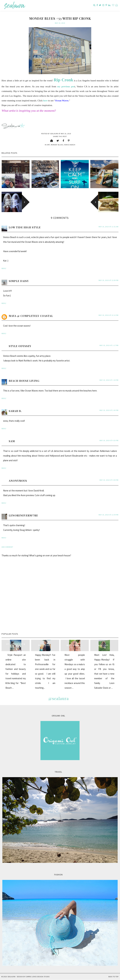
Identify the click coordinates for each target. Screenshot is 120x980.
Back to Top (113, 977)
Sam (12, 441)
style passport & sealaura (16, 645)
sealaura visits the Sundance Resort (16, 174)
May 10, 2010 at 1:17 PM (109, 345)
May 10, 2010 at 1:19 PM (109, 380)
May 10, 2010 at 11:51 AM (109, 227)
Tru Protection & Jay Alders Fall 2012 (104, 174)
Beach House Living (24, 381)
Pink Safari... (45, 645)
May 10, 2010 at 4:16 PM (109, 440)
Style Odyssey (20, 346)
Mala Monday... (75, 645)
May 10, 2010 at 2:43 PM (109, 410)
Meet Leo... (104, 645)
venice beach (70, 145)
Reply (4, 268)
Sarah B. (15, 411)
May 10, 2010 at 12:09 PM (109, 280)
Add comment (7, 547)
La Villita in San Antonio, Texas (45, 174)
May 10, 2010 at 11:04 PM (109, 515)
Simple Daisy (19, 281)
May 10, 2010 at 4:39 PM (109, 480)
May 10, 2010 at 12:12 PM (109, 315)
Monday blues (57, 145)
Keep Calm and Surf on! (75, 174)
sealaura (11, 977)
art (48, 145)
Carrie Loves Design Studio (38, 977)
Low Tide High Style (25, 227)
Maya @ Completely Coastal (31, 316)
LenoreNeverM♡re (23, 515)
